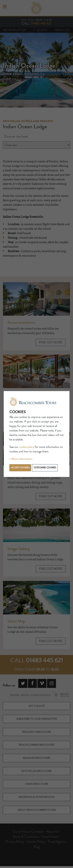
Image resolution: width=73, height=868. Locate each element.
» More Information (21, 459)
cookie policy (27, 447)
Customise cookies (45, 468)
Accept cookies (20, 468)
